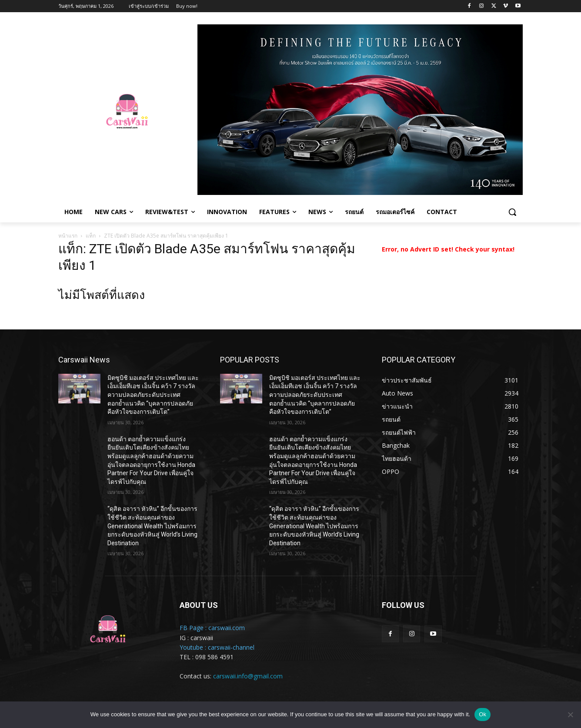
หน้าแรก (68, 236)
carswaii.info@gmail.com (248, 676)
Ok (482, 714)
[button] (512, 212)
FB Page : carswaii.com (212, 628)
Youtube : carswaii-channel (217, 647)
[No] (570, 715)
